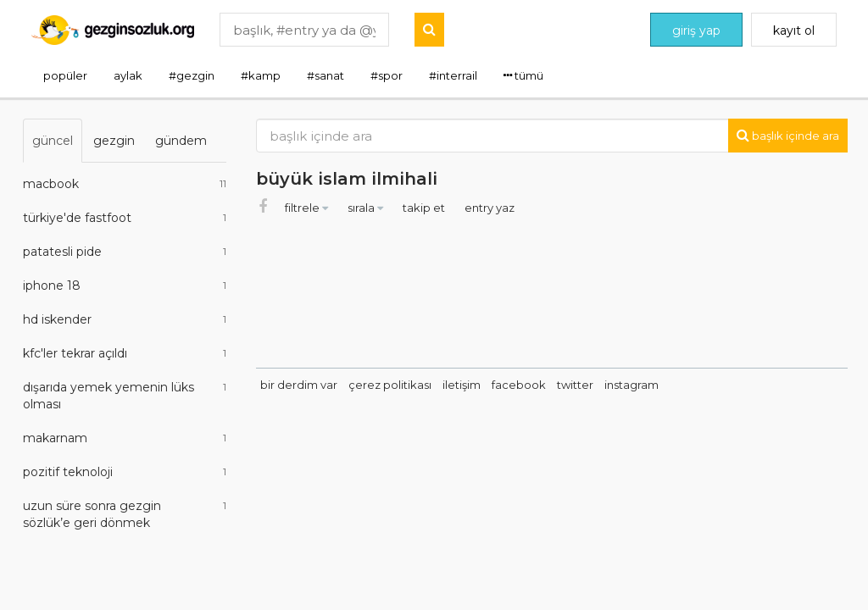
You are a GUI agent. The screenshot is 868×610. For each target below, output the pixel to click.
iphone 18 (125, 286)
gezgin (114, 141)
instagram (632, 385)
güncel (53, 141)
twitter (575, 385)
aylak (128, 75)
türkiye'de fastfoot (125, 218)
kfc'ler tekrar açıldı (125, 353)
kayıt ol (794, 30)
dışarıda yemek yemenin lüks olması (125, 395)
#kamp (261, 75)
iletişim (462, 385)
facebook (519, 385)
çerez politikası (390, 385)
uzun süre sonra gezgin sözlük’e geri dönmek (125, 514)
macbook (125, 184)
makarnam (125, 438)
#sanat (325, 75)
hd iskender (125, 319)
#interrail (453, 75)
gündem (181, 141)
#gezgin (192, 75)
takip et (425, 208)
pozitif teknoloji (125, 472)
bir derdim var (299, 385)
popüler (65, 75)
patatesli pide (125, 252)
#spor (387, 75)
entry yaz (490, 208)
